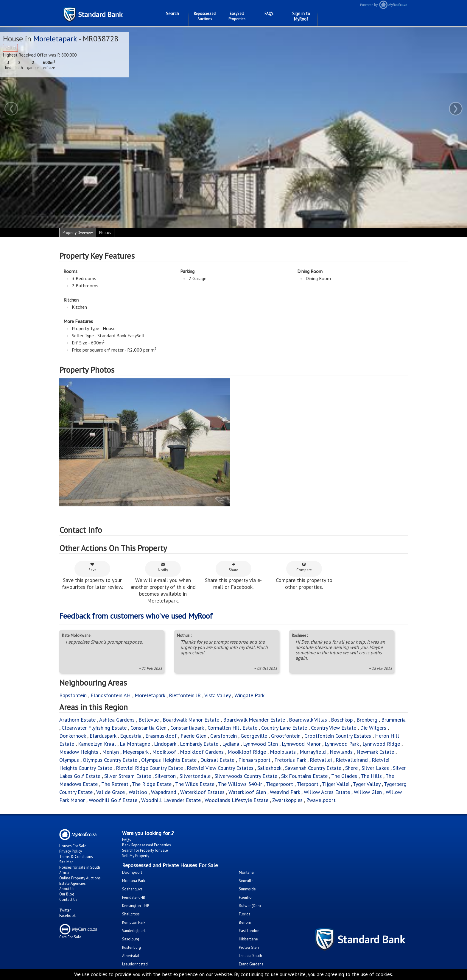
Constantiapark (187, 728)
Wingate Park (249, 695)
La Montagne (135, 744)
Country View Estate (334, 728)
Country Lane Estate (284, 728)
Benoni (245, 922)
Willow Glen (368, 792)
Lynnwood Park (342, 744)
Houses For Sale (73, 846)
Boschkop (342, 720)
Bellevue (149, 720)
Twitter (65, 910)
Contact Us (68, 899)
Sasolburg (131, 939)
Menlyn (110, 752)
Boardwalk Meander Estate (254, 720)
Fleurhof (246, 897)
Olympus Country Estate (110, 760)
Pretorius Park (290, 760)
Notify (163, 567)
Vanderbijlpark (134, 931)
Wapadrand (164, 792)
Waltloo (138, 792)
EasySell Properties (237, 16)
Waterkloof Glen (247, 792)
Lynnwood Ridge (381, 744)
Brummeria (393, 720)
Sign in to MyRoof (301, 16)
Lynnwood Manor (301, 744)
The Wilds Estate (195, 784)
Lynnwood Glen (260, 744)
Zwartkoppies (287, 800)
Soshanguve (132, 889)
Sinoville (246, 881)
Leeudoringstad (135, 964)
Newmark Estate (375, 752)
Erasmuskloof (161, 736)
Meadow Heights (79, 752)
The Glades (344, 776)
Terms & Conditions (76, 857)
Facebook (67, 916)
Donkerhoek (73, 736)
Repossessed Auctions (205, 16)
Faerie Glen (193, 736)
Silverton (165, 776)
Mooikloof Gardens (202, 752)
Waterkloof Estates (202, 792)
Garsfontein (224, 736)
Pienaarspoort (254, 760)
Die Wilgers (373, 728)
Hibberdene (248, 939)
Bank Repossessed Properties (147, 845)
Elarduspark (103, 736)
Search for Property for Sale (145, 850)
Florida (245, 914)
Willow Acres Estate (327, 792)
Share (233, 567)
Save (92, 567)
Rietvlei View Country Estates (220, 768)
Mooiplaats (283, 752)
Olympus (69, 760)
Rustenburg (131, 947)
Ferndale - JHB (134, 897)
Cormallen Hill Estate (232, 728)
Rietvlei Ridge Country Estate (149, 768)
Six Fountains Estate (304, 776)
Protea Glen (249, 947)
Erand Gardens (251, 964)
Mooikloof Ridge (247, 752)
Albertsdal (131, 956)
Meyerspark (136, 752)
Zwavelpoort (321, 800)
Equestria (131, 736)
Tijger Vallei (336, 784)
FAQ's (269, 14)
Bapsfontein (73, 695)
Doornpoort (132, 872)
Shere (351, 768)
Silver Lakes (375, 768)
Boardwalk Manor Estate (191, 720)
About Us (67, 889)
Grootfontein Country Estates (338, 736)
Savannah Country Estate (313, 768)
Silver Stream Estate (128, 776)
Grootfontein (286, 736)
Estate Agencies (73, 883)
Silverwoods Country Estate (246, 776)
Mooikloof (164, 752)
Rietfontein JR (185, 695)
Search (172, 14)
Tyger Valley (367, 784)
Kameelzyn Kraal (97, 744)
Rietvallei (321, 760)
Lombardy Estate (199, 744)
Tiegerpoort (279, 784)
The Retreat (115, 784)
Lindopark (165, 744)
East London (249, 931)
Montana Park (134, 881)
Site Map (66, 862)
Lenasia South (250, 956)
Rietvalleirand (352, 760)
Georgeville (254, 736)
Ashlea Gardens (117, 720)
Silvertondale (195, 776)
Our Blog (67, 894)
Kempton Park (134, 922)
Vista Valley (217, 695)
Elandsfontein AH (111, 695)
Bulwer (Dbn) (250, 906)
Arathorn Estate (77, 720)
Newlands (341, 752)
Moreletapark (55, 39)
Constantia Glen (148, 728)
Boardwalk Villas (308, 720)
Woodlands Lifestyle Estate (236, 800)
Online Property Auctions (80, 878)
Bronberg (367, 720)
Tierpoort (308, 784)
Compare (304, 567)
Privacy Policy (71, 851)
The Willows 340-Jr (240, 784)
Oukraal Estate (217, 760)
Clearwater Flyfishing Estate (94, 728)
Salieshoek (269, 768)
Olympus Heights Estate (169, 760)
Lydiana (231, 744)
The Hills (371, 776)
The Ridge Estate (152, 784)
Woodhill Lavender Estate (171, 800)
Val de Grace (110, 792)
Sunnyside (247, 889)
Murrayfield (313, 752)
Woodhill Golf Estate (113, 800)
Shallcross (131, 914)
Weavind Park (285, 792)
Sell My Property (136, 856)
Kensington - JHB (136, 906)
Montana (246, 872)
